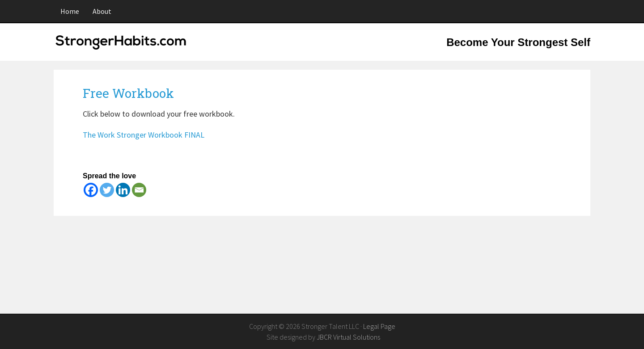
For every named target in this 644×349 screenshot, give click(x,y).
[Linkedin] (123, 190)
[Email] (139, 190)
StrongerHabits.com (123, 47)
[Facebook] (91, 190)
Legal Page (379, 326)
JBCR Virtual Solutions (348, 337)
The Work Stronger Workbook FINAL (144, 135)
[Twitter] (107, 190)
